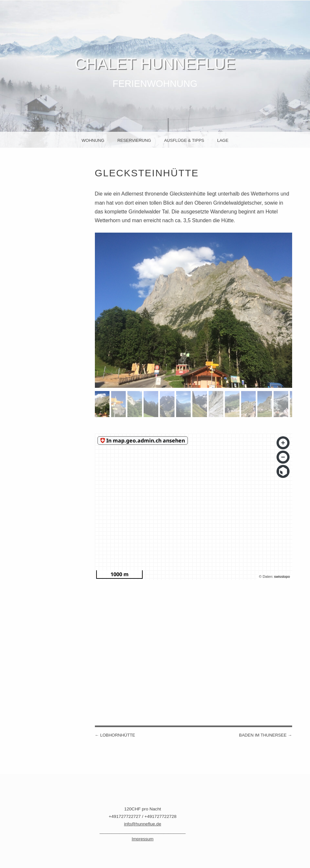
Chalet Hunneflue (155, 64)
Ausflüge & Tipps (184, 140)
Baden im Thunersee (265, 735)
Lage (223, 140)
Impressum (142, 839)
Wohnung (93, 140)
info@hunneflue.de (143, 824)
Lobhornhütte (115, 735)
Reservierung (134, 140)
